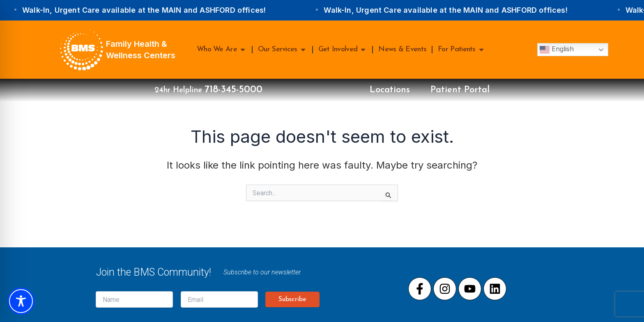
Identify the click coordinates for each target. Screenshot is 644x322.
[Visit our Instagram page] (445, 289)
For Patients (461, 50)
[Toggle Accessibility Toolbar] (21, 301)
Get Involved (343, 50)
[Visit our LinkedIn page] (495, 289)
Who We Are (222, 50)
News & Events (402, 49)
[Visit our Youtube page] (470, 289)
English (557, 50)
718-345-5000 (233, 90)
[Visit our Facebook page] (420, 289)
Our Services (282, 50)
